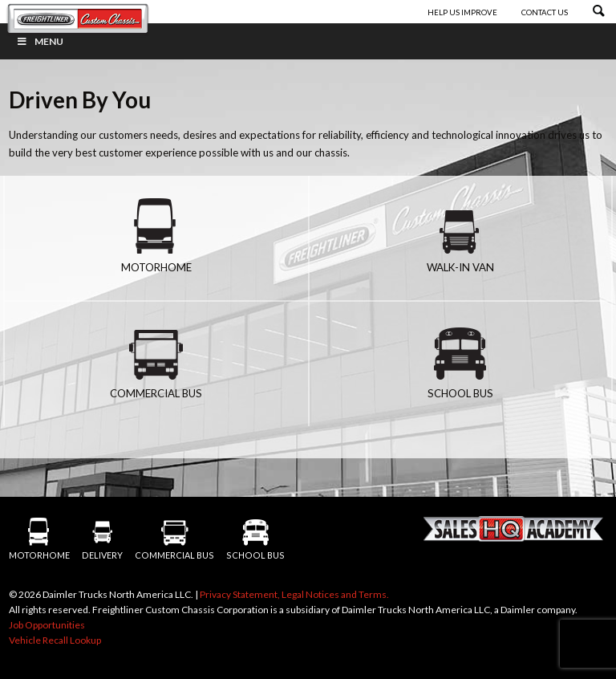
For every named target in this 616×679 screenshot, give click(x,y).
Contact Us (545, 12)
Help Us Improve (463, 12)
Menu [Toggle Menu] (40, 41)
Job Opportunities (47, 625)
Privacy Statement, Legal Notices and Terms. (294, 594)
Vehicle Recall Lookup (55, 640)
